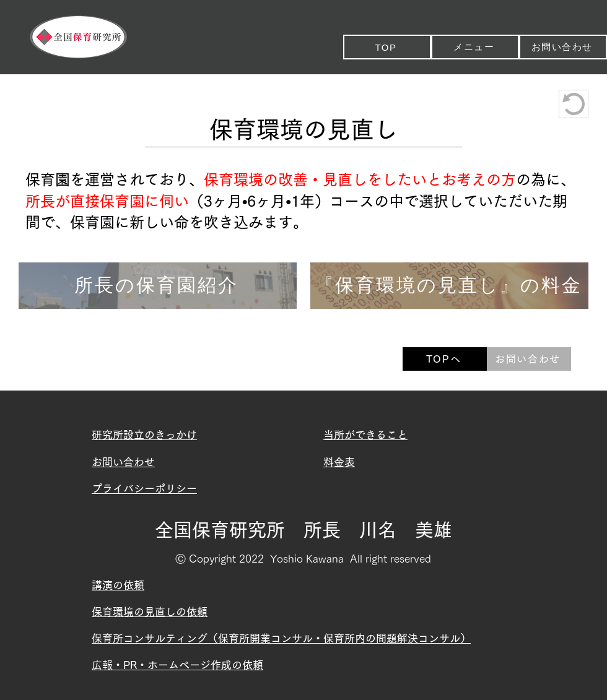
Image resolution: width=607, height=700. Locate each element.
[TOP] (387, 47)
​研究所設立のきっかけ (144, 435)
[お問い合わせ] (563, 47)
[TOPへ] (445, 359)
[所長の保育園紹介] (158, 286)
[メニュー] (475, 47)
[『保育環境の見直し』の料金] (449, 286)
